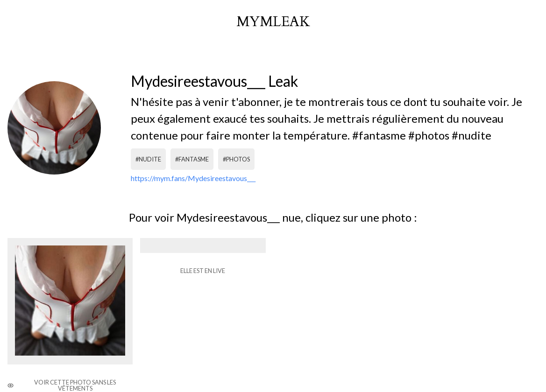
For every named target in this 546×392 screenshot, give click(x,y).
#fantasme (192, 159)
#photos (236, 159)
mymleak (273, 22)
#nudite (148, 159)
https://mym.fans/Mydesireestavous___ (193, 178)
